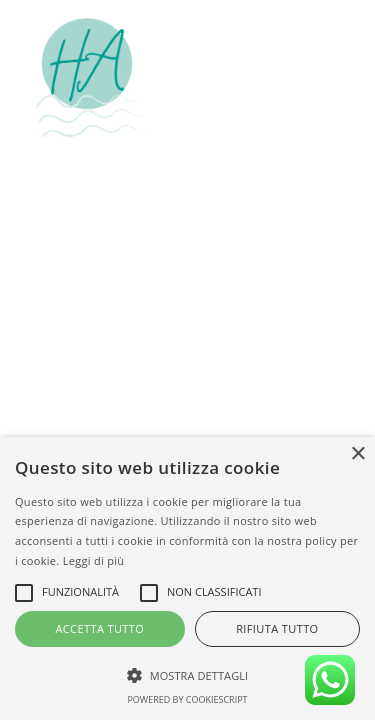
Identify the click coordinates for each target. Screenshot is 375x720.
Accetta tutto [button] (99, 628)
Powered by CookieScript (187, 699)
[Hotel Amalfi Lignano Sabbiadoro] (91, 78)
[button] (329, 78)
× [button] (357, 454)
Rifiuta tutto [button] (277, 628)
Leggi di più (94, 560)
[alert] (187, 578)
